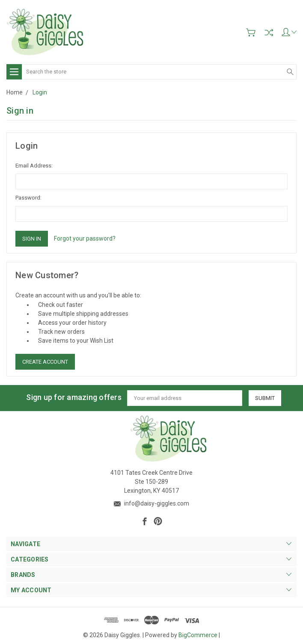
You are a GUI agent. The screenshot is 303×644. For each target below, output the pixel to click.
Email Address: (34, 166)
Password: (28, 198)
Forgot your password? (85, 238)
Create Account (45, 362)
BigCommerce (198, 635)
